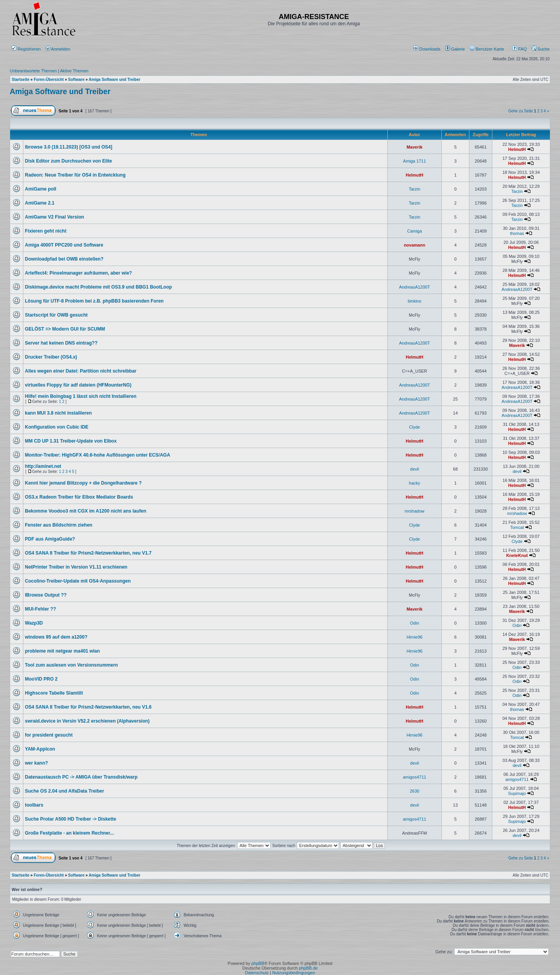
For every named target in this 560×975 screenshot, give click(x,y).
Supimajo (517, 793)
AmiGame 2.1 (40, 203)
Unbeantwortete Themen (33, 71)
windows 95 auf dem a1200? (56, 637)
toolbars (34, 805)
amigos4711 (415, 777)
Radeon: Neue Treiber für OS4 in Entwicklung (75, 175)
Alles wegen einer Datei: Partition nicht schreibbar (81, 371)
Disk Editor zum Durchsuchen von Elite (68, 161)
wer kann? (36, 763)
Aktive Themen (74, 71)
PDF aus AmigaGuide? (50, 539)
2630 (415, 791)
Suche (541, 49)
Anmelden (59, 49)
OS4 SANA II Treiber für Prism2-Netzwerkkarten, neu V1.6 (88, 707)
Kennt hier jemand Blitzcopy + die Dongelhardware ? (83, 483)
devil (415, 469)
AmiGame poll (41, 189)
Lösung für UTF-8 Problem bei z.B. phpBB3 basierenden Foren (94, 301)
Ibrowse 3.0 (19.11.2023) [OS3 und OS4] (69, 147)
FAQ (519, 49)
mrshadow (415, 511)
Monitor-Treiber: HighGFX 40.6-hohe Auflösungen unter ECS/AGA (98, 455)
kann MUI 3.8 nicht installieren (58, 413)
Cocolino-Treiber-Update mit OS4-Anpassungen (78, 581)
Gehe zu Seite (521, 111)
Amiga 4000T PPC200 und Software (64, 245)
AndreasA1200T (415, 287)
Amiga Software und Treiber (60, 91)
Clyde (415, 427)
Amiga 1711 (415, 161)
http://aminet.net (43, 466)
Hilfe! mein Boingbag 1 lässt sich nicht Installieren (81, 396)
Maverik (414, 147)
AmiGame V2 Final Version (54, 217)
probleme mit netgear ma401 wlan (62, 651)
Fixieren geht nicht (46, 231)
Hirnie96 (414, 637)
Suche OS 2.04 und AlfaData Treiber (65, 791)
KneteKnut (517, 555)
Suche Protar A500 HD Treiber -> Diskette (71, 819)
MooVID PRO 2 (41, 679)
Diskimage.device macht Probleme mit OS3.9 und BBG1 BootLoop (98, 287)
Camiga (415, 231)
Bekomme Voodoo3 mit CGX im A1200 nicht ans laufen (86, 511)
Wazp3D (34, 623)
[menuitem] (428, 49)
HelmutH (517, 149)
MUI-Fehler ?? (40, 609)
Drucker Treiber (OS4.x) (51, 357)
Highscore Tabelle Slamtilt (54, 693)
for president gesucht (49, 735)
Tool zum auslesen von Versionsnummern (71, 665)
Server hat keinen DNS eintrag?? (61, 343)
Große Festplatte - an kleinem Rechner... (69, 833)
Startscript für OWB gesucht (56, 315)
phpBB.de (308, 968)
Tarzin (414, 189)
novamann (414, 245)
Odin (414, 623)
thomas (517, 233)
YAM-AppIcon (40, 749)
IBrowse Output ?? (46, 595)
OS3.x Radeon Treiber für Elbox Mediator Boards (79, 497)
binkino (414, 301)
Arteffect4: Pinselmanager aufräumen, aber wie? (78, 273)
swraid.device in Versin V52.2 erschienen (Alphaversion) (87, 721)
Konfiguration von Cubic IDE (57, 427)
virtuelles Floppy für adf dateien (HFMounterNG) (78, 385)
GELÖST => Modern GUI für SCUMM (65, 329)
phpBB (258, 963)
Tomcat (517, 527)
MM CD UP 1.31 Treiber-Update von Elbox (71, 441)
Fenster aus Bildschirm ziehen (59, 525)
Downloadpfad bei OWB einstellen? (64, 259)
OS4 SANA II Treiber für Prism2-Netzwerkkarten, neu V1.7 (88, 553)
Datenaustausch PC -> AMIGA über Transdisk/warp (81, 777)
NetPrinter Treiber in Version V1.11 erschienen (76, 567)
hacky (415, 483)
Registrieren (26, 49)
